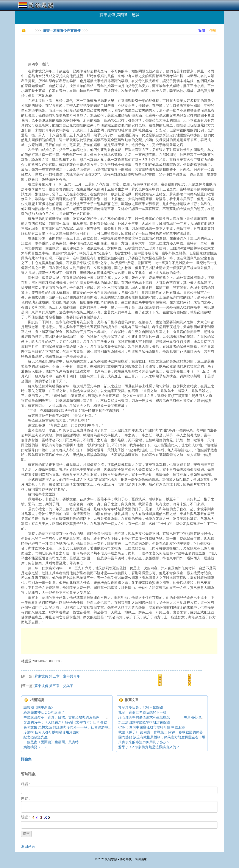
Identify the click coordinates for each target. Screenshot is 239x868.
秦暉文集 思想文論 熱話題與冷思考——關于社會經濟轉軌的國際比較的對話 (81, 727)
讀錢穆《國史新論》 (39, 707)
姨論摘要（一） (36, 747)
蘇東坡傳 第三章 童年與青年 (57, 676)
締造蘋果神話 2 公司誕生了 (44, 712)
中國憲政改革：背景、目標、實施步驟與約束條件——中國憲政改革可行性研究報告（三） (92, 717)
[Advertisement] (100, 47)
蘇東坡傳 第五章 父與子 (54, 686)
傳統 (213, 30)
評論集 (26, 759)
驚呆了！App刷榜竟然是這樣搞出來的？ (149, 747)
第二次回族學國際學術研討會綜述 (144, 722)
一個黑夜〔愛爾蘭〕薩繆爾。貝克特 (51, 742)
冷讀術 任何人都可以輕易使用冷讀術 (52, 732)
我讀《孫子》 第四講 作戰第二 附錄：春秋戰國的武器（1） (165, 732)
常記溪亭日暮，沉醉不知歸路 (141, 707)
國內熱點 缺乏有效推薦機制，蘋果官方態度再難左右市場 (162, 737)
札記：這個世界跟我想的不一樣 (142, 712)
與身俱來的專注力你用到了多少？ (144, 742)
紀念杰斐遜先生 (36, 737)
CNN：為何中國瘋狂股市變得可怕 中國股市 (152, 727)
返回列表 (28, 846)
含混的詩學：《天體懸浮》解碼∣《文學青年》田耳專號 (65, 722)
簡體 (202, 30)
